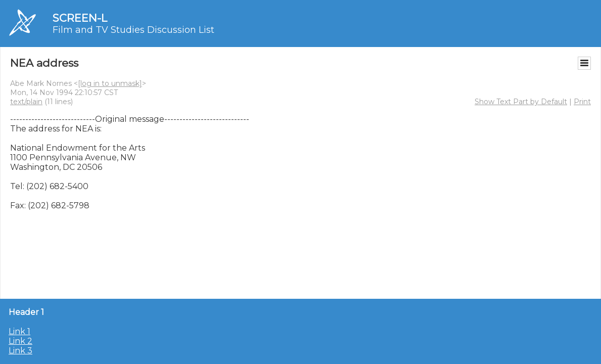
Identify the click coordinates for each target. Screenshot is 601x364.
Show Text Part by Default (521, 102)
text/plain (26, 102)
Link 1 (19, 331)
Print (582, 102)
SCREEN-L (80, 18)
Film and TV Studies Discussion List (133, 30)
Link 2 (20, 341)
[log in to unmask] (110, 83)
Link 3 (20, 351)
